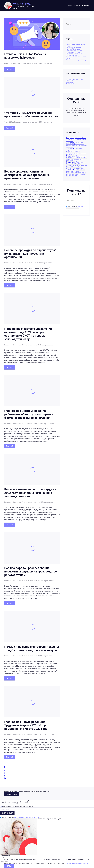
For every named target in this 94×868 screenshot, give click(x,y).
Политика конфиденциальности (76, 859)
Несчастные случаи (73, 52)
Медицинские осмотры (74, 51)
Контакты (69, 82)
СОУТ (68, 46)
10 (5, 779)
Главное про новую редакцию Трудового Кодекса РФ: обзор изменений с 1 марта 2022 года (26, 725)
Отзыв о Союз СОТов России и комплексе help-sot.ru (25, 56)
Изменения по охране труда (76, 60)
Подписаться (12, 794)
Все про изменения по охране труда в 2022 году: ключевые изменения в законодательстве (30, 493)
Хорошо (9, 866)
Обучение (85, 6)
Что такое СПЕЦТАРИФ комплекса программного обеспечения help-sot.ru (31, 115)
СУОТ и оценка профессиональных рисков (76, 56)
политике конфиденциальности (76, 863)
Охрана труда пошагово (75, 48)
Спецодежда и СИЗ (73, 49)
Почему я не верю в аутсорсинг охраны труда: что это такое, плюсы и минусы (32, 648)
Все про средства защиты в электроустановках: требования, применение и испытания (27, 175)
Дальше (10, 69)
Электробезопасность (74, 54)
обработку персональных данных (75, 207)
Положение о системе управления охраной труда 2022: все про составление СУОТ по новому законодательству (28, 334)
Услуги (77, 6)
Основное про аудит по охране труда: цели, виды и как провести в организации (30, 254)
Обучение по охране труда (75, 45)
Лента (70, 6)
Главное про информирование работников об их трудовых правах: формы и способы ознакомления (29, 414)
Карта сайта (70, 84)
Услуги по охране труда (74, 79)
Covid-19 (69, 58)
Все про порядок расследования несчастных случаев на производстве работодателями (31, 572)
